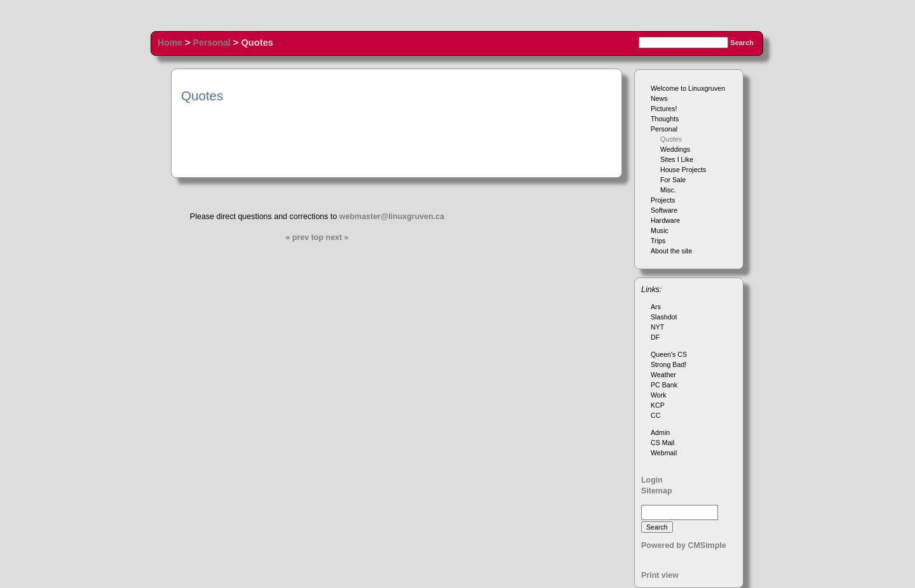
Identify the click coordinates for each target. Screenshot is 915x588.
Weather (663, 375)
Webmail (664, 453)
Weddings (675, 149)
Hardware (665, 220)
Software (664, 210)
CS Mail (662, 443)
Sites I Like (677, 159)
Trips (658, 241)
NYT (657, 327)
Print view (660, 575)
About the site (671, 251)
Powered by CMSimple (684, 545)
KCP (658, 405)
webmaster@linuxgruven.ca (392, 217)
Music (660, 231)
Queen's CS (669, 354)
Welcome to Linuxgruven (688, 88)
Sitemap (657, 491)
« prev (297, 237)
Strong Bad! (668, 364)
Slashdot (664, 317)
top (317, 237)
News (659, 98)
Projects (663, 200)
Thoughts (665, 119)
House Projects (683, 170)
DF (655, 337)
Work (659, 395)
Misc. (668, 190)
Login (652, 480)
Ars (656, 307)
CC (655, 415)
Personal (212, 43)
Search (742, 43)
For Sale (673, 180)
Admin (660, 432)
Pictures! (664, 109)
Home (170, 43)
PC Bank (664, 385)
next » (337, 237)
